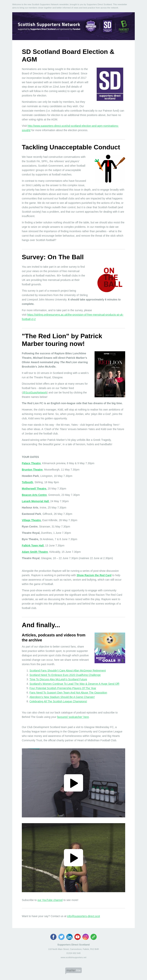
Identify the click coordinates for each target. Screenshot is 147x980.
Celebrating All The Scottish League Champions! (58, 701)
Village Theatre (31, 520)
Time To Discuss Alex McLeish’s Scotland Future (58, 679)
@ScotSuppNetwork (35, 392)
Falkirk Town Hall (33, 546)
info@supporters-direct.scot (84, 916)
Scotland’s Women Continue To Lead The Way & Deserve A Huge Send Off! (74, 684)
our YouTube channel (50, 900)
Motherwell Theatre (34, 489)
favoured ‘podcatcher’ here (73, 717)
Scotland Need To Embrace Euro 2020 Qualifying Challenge (65, 675)
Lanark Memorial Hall (35, 501)
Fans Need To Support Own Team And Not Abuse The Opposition (68, 693)
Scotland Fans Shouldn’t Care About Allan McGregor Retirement (68, 671)
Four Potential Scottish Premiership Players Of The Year (63, 688)
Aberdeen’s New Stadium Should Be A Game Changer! (62, 697)
